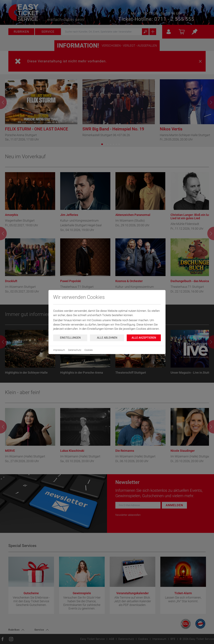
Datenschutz (75, 350)
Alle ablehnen (107, 338)
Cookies (89, 350)
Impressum (59, 350)
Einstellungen (70, 338)
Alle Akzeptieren (144, 338)
